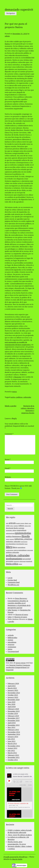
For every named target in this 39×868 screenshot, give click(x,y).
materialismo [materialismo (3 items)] (21, 547)
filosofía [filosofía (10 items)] (26, 536)
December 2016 (14, 721)
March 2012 (12, 753)
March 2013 (12, 744)
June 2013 (11, 741)
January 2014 (13, 737)
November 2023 (14, 693)
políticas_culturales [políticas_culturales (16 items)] (18, 555)
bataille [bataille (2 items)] (18, 523)
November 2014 (14, 732)
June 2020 (11, 702)
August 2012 (12, 748)
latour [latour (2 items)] (26, 544)
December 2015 (14, 725)
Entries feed (12, 580)
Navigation (11, 13)
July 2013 (11, 739)
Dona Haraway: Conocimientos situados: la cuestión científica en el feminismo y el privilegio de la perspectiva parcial (19, 603)
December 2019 (14, 711)
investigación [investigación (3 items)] (20, 544)
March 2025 (12, 688)
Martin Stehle (17, 859)
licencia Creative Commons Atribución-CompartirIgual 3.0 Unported (18, 667)
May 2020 (11, 704)
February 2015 (13, 730)
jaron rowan (21, 663)
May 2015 (11, 727)
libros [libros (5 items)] (15, 547)
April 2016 (12, 723)
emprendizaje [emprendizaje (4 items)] (22, 530)
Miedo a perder (11, 406)
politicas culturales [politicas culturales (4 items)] (12, 552)
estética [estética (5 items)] (9, 536)
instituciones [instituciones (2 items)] (24, 542)
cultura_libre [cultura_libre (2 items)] (28, 526)
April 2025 (12, 686)
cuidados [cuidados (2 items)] (16, 526)
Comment (9, 434)
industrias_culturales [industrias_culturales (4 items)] (13, 542)
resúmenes (12, 647)
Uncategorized (13, 651)
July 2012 (11, 751)
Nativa (7, 44)
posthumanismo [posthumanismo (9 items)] (14, 559)
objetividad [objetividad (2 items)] (30, 550)
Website (8, 477)
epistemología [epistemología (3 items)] (10, 533)
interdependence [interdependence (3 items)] (11, 544)
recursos (11, 645)
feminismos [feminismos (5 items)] (17, 536)
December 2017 (14, 718)
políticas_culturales (24, 397)
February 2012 (13, 755)
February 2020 (13, 709)
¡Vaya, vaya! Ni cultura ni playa (20, 835)
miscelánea (12, 642)
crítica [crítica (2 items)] (12, 526)
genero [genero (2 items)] (8, 539)
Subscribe (23, 785)
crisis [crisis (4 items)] (8, 526)
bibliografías (12, 638)
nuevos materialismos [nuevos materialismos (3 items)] (20, 550)
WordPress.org (13, 585)
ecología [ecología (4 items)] (21, 528)
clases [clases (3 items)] (26, 523)
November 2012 (14, 746)
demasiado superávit (19, 10)
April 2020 (12, 707)
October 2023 (13, 695)
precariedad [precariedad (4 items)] (27, 559)
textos (14, 392)
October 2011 (13, 760)
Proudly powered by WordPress (15, 857)
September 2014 (14, 734)
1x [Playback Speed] (18, 782)
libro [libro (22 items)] (9, 547)
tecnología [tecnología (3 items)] (29, 561)
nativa (13, 397)
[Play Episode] (9, 781)
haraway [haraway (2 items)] (12, 539)
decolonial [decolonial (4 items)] (10, 528)
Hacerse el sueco (22, 615)
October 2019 (13, 714)
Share (30, 785)
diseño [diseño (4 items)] (16, 528)
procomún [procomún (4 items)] (10, 561)
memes (10, 640)
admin (7, 36)
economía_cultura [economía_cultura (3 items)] (11, 530)
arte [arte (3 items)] (7, 523)
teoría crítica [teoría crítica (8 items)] (12, 564)
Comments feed (14, 582)
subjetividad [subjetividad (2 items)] (23, 561)
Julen (10, 617)
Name (8, 459)
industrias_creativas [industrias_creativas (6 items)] (23, 539)
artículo (11, 635)
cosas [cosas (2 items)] (30, 523)
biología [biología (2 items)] (22, 523)
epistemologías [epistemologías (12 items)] (23, 533)
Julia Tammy (12, 610)
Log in (10, 578)
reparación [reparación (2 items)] (16, 561)
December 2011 (14, 757)
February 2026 (13, 684)
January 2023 (13, 697)
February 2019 (13, 716)
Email (8, 468)
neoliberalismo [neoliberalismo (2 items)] (10, 550)
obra (11, 663)
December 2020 (14, 700)
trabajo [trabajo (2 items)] (20, 564)
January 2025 (13, 690)
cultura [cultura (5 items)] (21, 526)
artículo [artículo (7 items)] (12, 523)
